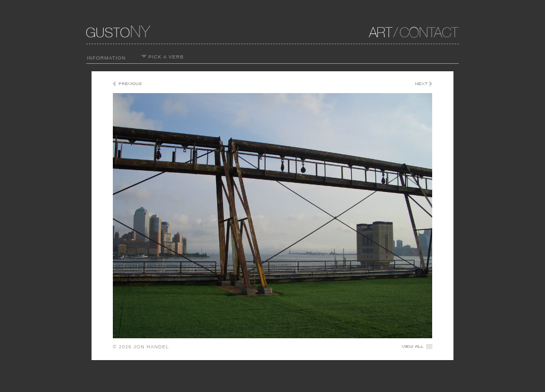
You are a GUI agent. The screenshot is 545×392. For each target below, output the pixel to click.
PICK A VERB (163, 57)
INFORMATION (106, 58)
